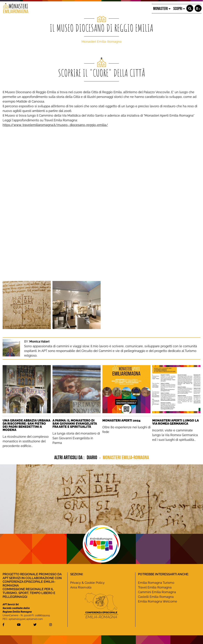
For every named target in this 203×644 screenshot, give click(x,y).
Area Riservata (81, 587)
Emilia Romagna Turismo (156, 583)
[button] (190, 8)
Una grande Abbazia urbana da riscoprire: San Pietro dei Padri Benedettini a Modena (26, 425)
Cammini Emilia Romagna (157, 592)
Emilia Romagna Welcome (158, 601)
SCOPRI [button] (179, 9)
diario (92, 458)
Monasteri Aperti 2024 (121, 420)
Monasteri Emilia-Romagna (101, 42)
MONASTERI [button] (162, 9)
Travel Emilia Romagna (155, 587)
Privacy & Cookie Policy (87, 583)
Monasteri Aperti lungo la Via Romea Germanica (175, 422)
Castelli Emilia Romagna (156, 597)
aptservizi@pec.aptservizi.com (26, 619)
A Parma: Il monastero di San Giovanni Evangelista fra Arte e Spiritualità (75, 424)
